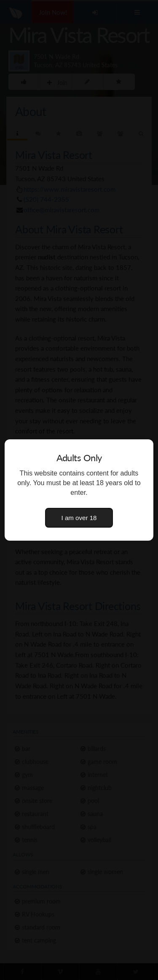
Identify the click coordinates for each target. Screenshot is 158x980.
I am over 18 (79, 518)
